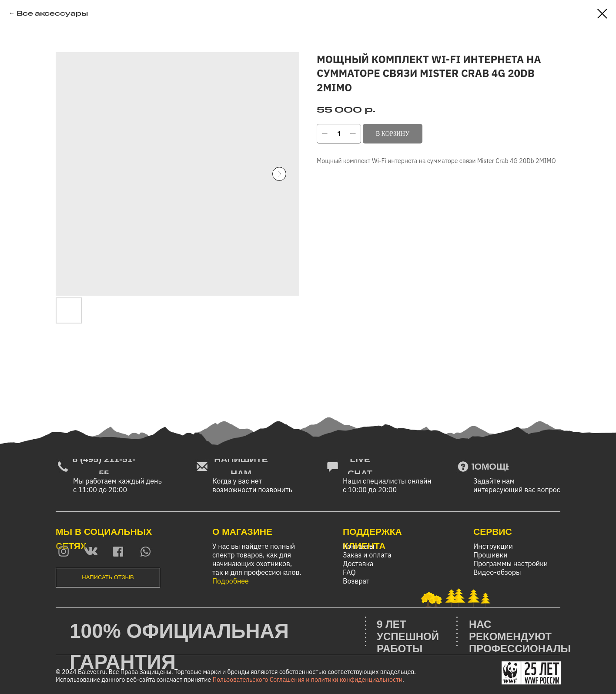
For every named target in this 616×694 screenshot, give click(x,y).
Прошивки (490, 555)
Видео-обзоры (497, 572)
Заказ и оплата (367, 555)
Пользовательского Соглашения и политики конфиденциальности (308, 680)
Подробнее (231, 581)
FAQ (349, 572)
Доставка (358, 564)
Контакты (358, 546)
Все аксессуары (52, 13)
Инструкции (493, 546)
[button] (108, 578)
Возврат (356, 581)
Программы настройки (511, 564)
